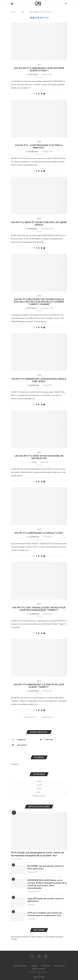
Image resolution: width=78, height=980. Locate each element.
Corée (39, 781)
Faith (34, 462)
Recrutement (60, 966)
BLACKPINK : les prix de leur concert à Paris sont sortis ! (45, 867)
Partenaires (46, 966)
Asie (38, 792)
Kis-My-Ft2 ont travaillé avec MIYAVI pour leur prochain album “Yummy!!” (39, 609)
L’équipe (34, 966)
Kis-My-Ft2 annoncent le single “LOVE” (39, 533)
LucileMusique (33, 151)
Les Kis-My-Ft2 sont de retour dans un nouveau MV (39, 457)
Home (13, 12)
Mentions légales (20, 966)
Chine (39, 789)
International (39, 796)
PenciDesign (49, 972)
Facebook (15, 764)
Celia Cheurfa (33, 74)
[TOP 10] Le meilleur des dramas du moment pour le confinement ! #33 (44, 914)
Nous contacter (39, 969)
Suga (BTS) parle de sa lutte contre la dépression (45, 900)
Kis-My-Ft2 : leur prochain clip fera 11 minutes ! (39, 146)
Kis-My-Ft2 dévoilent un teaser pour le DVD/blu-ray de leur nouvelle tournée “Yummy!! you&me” (39, 302)
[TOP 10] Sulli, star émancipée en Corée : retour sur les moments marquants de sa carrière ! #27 (38, 854)
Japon (39, 65)
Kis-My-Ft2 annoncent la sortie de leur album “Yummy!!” (39, 686)
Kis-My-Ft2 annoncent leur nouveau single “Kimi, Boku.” (39, 380)
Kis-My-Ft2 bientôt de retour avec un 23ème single (39, 224)
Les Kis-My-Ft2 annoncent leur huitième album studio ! (39, 69)
